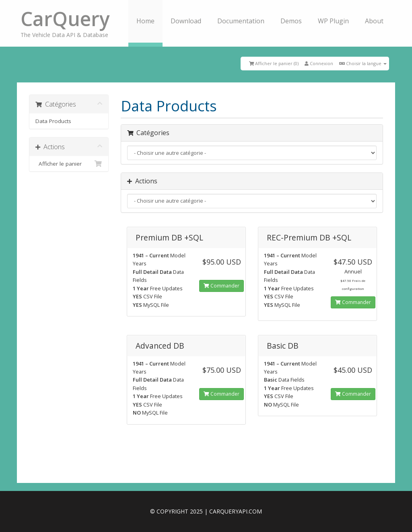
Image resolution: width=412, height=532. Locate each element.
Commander (221, 286)
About (374, 21)
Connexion (319, 63)
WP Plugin (333, 21)
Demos (291, 21)
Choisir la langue (363, 63)
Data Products (53, 121)
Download (186, 21)
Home (145, 21)
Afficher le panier (69, 164)
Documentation (241, 21)
